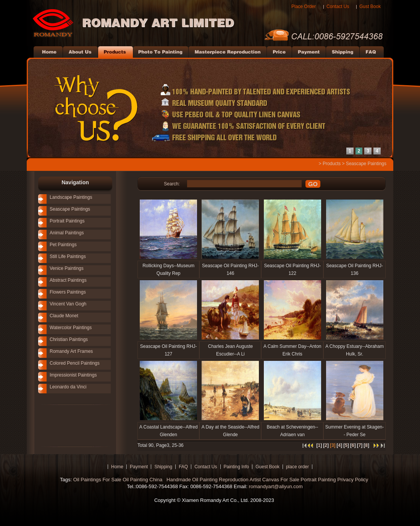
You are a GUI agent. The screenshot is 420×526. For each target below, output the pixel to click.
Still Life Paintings (68, 257)
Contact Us (338, 6)
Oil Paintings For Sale (97, 480)
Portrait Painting (318, 480)
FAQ (183, 467)
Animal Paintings (67, 233)
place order (297, 467)
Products (332, 164)
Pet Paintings (63, 245)
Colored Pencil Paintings (75, 363)
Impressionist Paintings (73, 375)
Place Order (304, 6)
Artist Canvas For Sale (275, 480)
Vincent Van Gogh (68, 304)
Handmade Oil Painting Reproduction (207, 480)
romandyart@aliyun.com (276, 486)
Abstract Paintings (68, 280)
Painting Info (237, 467)
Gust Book (370, 6)
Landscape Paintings (71, 197)
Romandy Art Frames (71, 351)
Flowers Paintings (68, 292)
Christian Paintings (69, 339)
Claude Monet (64, 316)
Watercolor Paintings (71, 328)
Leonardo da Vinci (68, 387)
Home (117, 467)
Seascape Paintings (366, 164)
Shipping (163, 467)
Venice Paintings (67, 268)
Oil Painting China (143, 480)
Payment (139, 467)
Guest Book (267, 467)
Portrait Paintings (67, 221)
